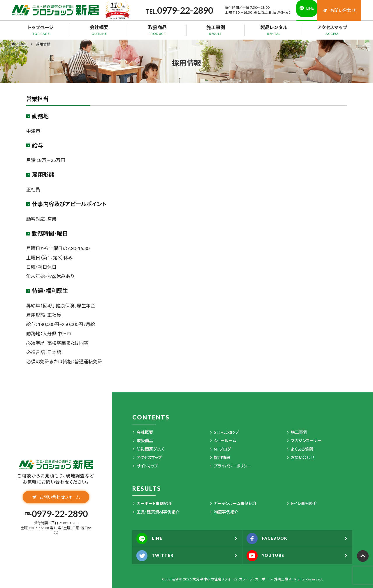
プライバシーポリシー (233, 466)
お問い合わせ (339, 10)
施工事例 (216, 30)
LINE (152, 539)
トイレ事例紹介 (304, 503)
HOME (22, 44)
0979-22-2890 (177, 10)
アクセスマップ (332, 30)
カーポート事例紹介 (154, 503)
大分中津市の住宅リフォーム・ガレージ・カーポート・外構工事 (240, 579)
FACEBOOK (271, 539)
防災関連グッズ (150, 449)
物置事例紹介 (226, 512)
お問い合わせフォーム (56, 499)
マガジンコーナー (306, 441)
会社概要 (99, 30)
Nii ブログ (222, 449)
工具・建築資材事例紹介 (158, 512)
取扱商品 (157, 30)
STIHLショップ (227, 432)
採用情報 (43, 44)
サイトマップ (147, 466)
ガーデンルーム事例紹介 (235, 503)
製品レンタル (274, 30)
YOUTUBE (269, 556)
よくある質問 (302, 449)
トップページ (41, 30)
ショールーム (225, 441)
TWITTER (158, 556)
